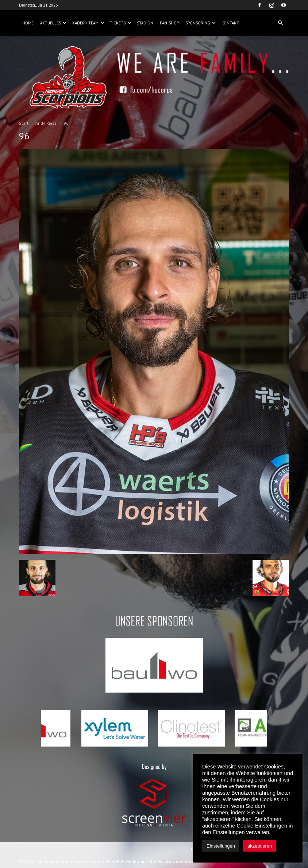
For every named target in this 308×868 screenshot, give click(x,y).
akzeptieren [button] (260, 846)
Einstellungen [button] (221, 846)
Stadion (145, 23)
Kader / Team (88, 23)
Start (24, 123)
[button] (280, 23)
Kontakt (230, 23)
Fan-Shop (169, 23)
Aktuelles (53, 23)
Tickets (120, 23)
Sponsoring (201, 23)
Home (28, 23)
